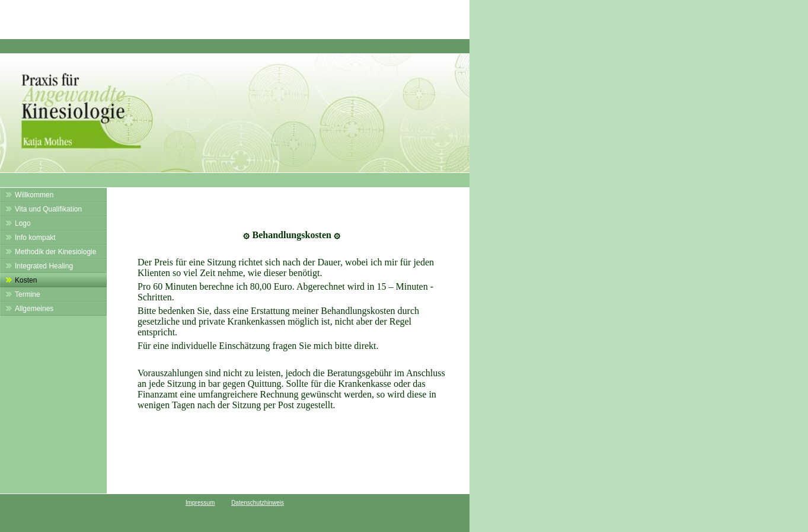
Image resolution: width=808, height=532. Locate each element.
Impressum (200, 503)
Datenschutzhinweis (258, 503)
